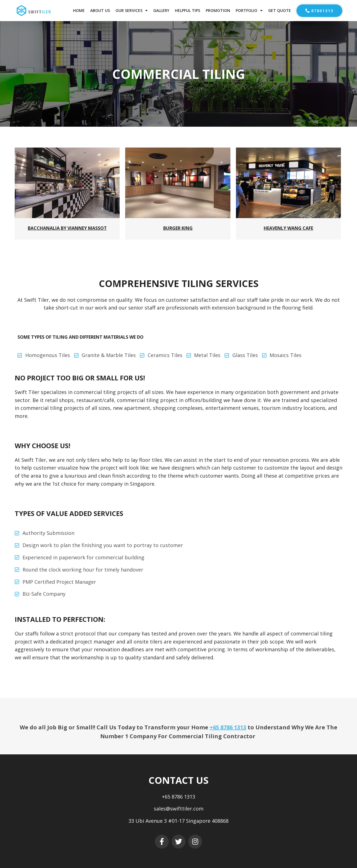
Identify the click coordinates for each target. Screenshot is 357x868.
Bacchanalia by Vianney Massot (67, 228)
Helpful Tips (188, 10)
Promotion (218, 10)
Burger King (178, 228)
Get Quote (280, 10)
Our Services (132, 11)
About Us (100, 10)
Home (79, 10)
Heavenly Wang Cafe (288, 228)
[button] (319, 11)
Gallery (161, 10)
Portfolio (249, 11)
